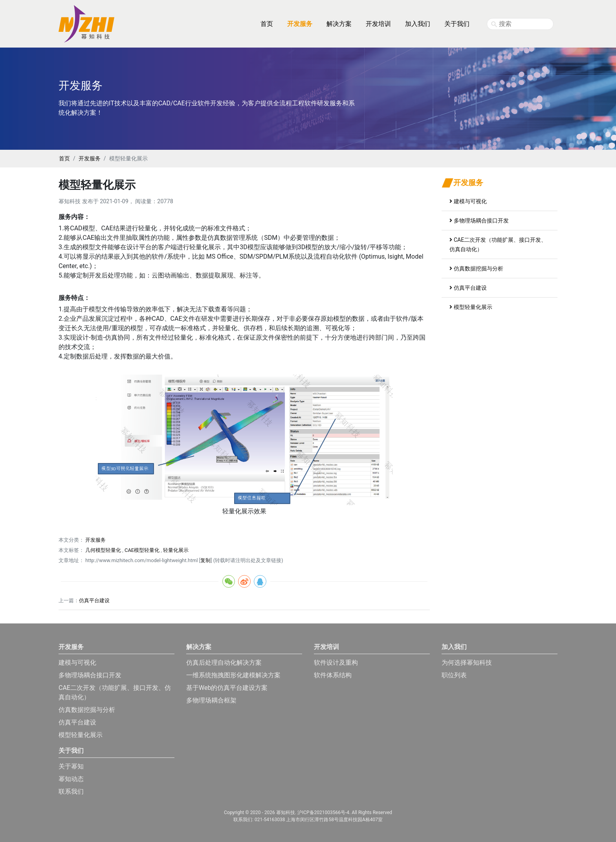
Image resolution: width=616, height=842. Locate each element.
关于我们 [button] (457, 24)
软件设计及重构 (336, 663)
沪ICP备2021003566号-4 (323, 813)
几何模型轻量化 (103, 550)
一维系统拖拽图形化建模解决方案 (233, 675)
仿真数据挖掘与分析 (476, 268)
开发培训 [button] (378, 24)
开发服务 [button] (300, 24)
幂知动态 (71, 779)
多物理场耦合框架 (211, 700)
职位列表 (454, 675)
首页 (267, 24)
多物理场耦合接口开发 (479, 221)
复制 (205, 560)
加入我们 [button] (418, 24)
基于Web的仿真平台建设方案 (227, 688)
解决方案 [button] (339, 24)
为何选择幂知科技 (467, 663)
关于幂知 (71, 766)
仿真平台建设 (94, 600)
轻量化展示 (176, 550)
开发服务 (90, 158)
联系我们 (71, 791)
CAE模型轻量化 (142, 550)
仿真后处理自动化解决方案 (224, 663)
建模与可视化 (468, 201)
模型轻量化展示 (471, 307)
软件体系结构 (333, 675)
